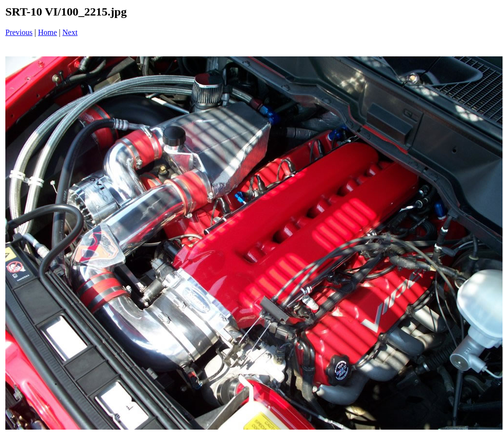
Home (47, 32)
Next (70, 32)
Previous (19, 32)
